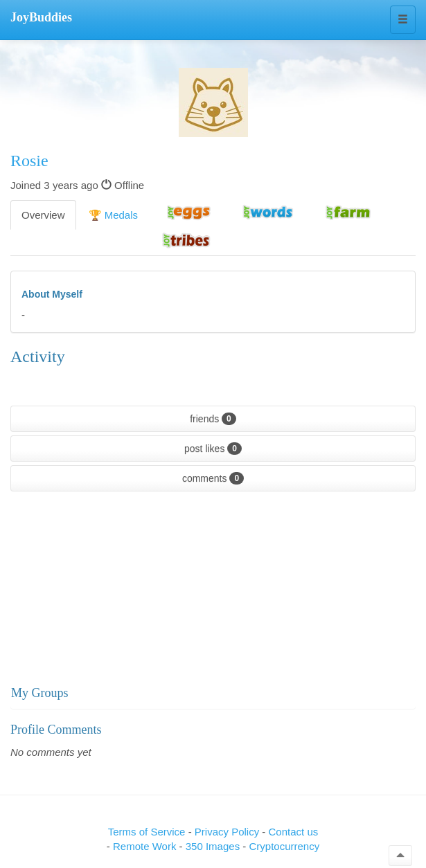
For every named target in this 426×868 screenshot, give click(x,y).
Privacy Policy (229, 832)
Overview (43, 215)
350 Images (214, 846)
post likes (213, 449)
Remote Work (146, 846)
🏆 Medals (114, 215)
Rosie (29, 161)
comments (213, 478)
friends (213, 419)
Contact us (294, 832)
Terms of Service (147, 832)
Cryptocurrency (284, 846)
